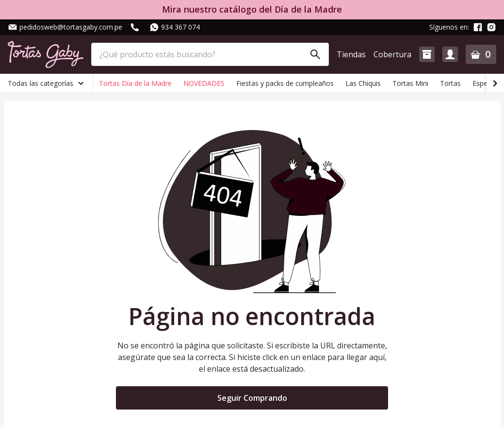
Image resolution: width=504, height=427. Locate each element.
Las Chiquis (363, 83)
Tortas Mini (410, 83)
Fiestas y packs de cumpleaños (285, 83)
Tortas (450, 83)
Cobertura (392, 54)
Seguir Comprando (252, 398)
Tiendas (351, 54)
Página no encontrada (252, 316)
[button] (427, 54)
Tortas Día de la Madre (135, 83)
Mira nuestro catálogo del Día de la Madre (252, 9)
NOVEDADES (204, 83)
